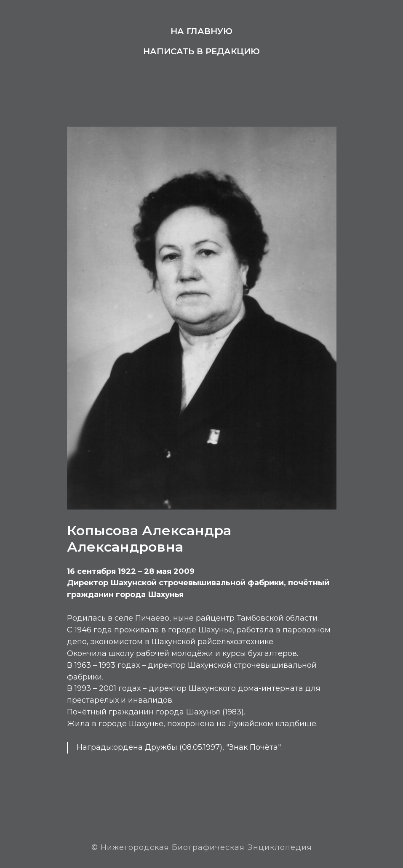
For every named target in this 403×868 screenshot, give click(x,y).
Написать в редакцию (201, 51)
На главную (201, 31)
